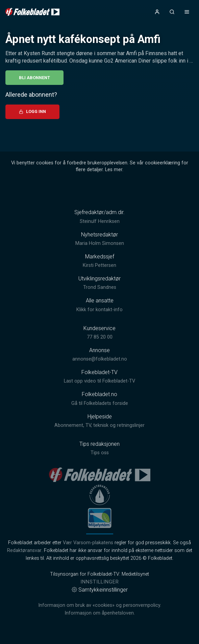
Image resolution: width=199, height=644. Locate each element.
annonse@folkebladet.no (100, 359)
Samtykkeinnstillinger (100, 590)
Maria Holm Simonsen (100, 243)
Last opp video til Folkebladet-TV (100, 381)
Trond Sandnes (100, 287)
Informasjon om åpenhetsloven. (100, 613)
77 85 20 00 (100, 337)
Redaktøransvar (24, 550)
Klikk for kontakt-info (100, 310)
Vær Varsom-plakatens (88, 543)
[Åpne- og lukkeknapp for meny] (187, 12)
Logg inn (32, 111)
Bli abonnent (34, 78)
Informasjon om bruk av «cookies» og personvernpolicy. (100, 605)
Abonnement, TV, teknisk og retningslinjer (100, 425)
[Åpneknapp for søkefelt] (172, 12)
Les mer (114, 170)
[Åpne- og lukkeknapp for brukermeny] (157, 12)
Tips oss (100, 453)
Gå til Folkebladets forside (100, 403)
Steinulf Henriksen (100, 221)
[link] (32, 12)
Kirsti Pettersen (100, 265)
